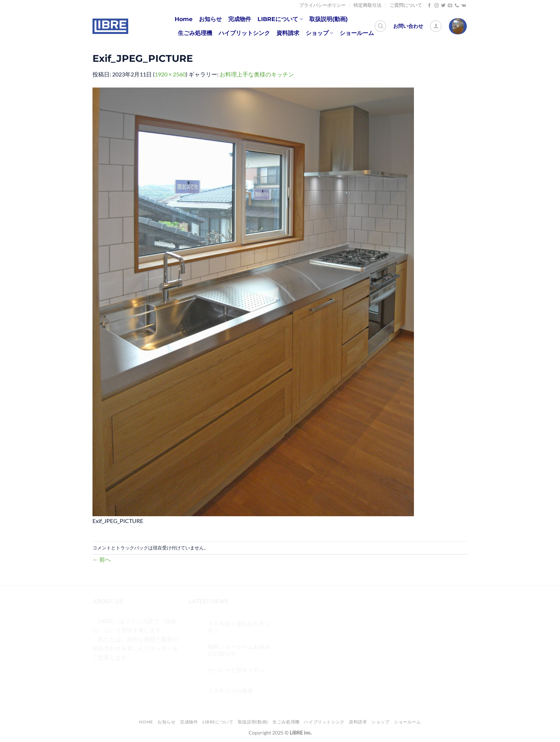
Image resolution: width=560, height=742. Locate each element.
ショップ (319, 33)
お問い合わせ (408, 26)
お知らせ (210, 19)
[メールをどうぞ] (450, 6)
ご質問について (406, 5)
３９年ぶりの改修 (230, 690)
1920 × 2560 (170, 74)
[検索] (380, 26)
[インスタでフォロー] (436, 6)
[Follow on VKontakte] (464, 6)
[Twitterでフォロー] (443, 6)
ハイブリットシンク (244, 33)
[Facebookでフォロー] (429, 6)
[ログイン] (436, 26)
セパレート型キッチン (236, 670)
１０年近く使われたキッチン (239, 627)
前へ (102, 559)
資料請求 (288, 33)
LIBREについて (280, 19)
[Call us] (457, 6)
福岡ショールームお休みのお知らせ (239, 650)
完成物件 (240, 19)
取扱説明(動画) (329, 19)
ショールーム (357, 33)
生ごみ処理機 (195, 33)
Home (184, 19)
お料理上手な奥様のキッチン (257, 74)
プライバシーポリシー (322, 5)
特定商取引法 (367, 5)
